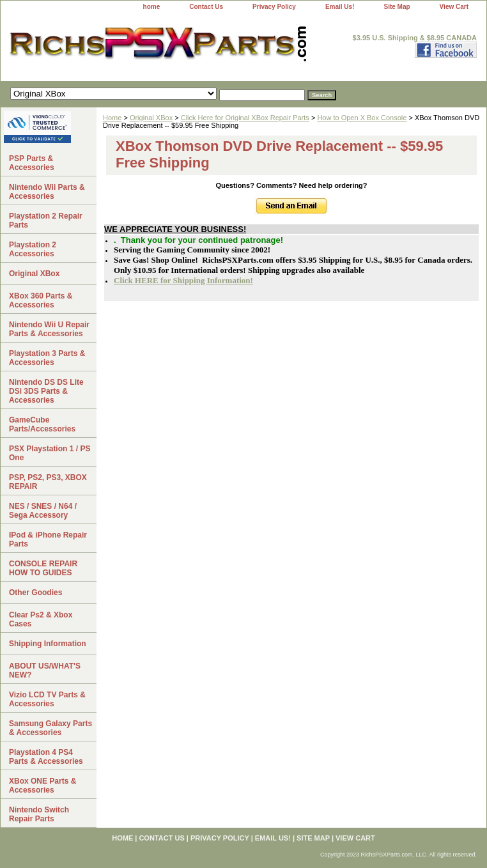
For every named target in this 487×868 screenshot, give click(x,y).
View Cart (454, 7)
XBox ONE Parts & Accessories (43, 786)
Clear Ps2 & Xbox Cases (41, 619)
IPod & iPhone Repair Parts (48, 539)
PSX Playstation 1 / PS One (50, 453)
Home (112, 118)
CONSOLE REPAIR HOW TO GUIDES (43, 568)
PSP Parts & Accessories (32, 163)
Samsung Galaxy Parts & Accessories (50, 728)
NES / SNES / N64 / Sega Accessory (43, 511)
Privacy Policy (274, 7)
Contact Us (206, 7)
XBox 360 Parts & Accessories (41, 300)
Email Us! (340, 7)
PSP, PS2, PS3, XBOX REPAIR (48, 482)
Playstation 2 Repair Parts (46, 221)
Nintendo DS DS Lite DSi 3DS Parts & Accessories (46, 391)
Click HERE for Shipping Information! (183, 280)
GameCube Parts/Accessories (42, 424)
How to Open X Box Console (362, 118)
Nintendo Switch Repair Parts (39, 814)
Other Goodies (35, 593)
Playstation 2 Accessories (33, 249)
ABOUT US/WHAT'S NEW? (45, 670)
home (152, 7)
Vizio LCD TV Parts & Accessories (47, 699)
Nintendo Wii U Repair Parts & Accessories (49, 329)
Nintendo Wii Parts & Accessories (47, 192)
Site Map (397, 7)
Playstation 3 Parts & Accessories (47, 358)
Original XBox (151, 118)
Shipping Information (48, 644)
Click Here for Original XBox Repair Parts (245, 118)
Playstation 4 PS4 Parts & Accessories (46, 757)
